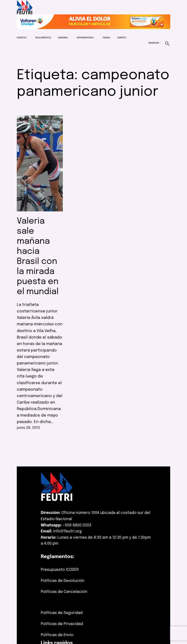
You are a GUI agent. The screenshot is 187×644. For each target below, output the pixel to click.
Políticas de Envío (57, 635)
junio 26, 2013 (28, 428)
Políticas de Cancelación (64, 592)
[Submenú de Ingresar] (160, 43)
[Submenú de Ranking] (69, 38)
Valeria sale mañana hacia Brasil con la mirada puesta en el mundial (38, 256)
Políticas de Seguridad (62, 613)
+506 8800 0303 (77, 525)
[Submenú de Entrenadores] (95, 38)
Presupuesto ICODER (60, 570)
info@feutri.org (68, 531)
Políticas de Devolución (63, 581)
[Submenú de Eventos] (27, 38)
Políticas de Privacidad (62, 624)
